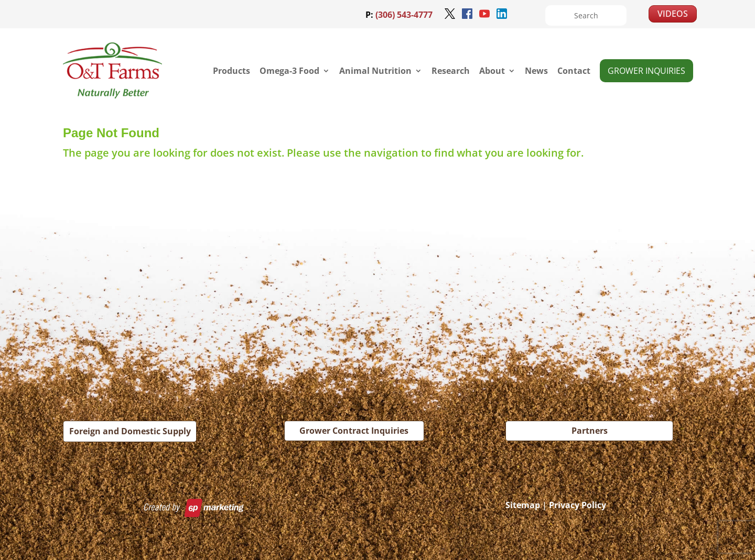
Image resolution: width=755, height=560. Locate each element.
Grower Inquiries (646, 71)
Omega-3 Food (289, 71)
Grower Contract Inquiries (354, 431)
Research (451, 71)
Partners (590, 431)
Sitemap (523, 505)
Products (231, 71)
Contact (574, 71)
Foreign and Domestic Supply (130, 431)
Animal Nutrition (375, 71)
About (492, 71)
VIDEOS (673, 14)
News (536, 71)
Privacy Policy (578, 505)
